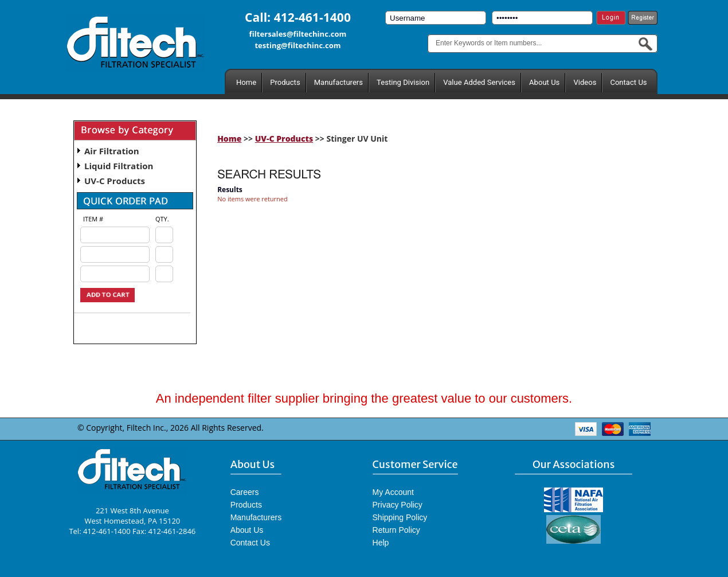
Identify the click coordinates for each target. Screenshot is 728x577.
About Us (544, 82)
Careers (245, 492)
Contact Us (628, 82)
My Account (393, 492)
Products (285, 82)
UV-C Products (115, 181)
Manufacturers (338, 82)
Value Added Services (479, 82)
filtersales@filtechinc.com (298, 34)
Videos (585, 82)
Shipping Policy (400, 517)
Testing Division (403, 82)
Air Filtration (112, 151)
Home (246, 82)
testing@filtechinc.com (298, 45)
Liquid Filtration (119, 166)
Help (381, 543)
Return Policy (396, 530)
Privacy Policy (398, 505)
